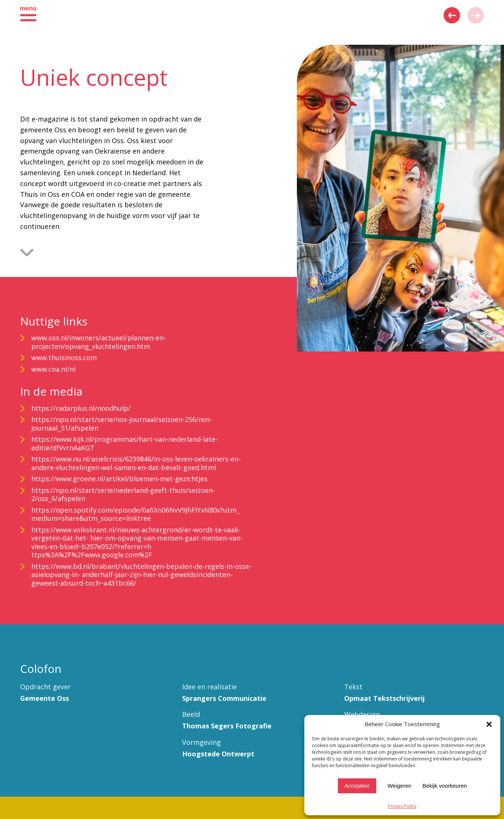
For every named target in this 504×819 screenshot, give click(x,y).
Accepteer (357, 786)
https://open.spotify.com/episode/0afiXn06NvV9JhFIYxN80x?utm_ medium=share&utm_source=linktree (135, 514)
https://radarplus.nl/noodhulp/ (81, 408)
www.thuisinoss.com (64, 357)
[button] (489, 724)
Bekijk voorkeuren (445, 786)
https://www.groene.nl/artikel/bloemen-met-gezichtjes (119, 479)
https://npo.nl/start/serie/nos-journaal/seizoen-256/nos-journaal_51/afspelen (122, 424)
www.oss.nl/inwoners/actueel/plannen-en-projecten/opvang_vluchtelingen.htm (99, 342)
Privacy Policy (402, 806)
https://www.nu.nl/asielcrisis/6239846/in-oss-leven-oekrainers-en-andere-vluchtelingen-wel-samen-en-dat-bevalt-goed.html (136, 463)
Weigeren (399, 786)
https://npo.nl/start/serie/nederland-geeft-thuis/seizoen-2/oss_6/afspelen (123, 494)
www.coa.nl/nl (53, 369)
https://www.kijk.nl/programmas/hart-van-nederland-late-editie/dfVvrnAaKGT (124, 443)
